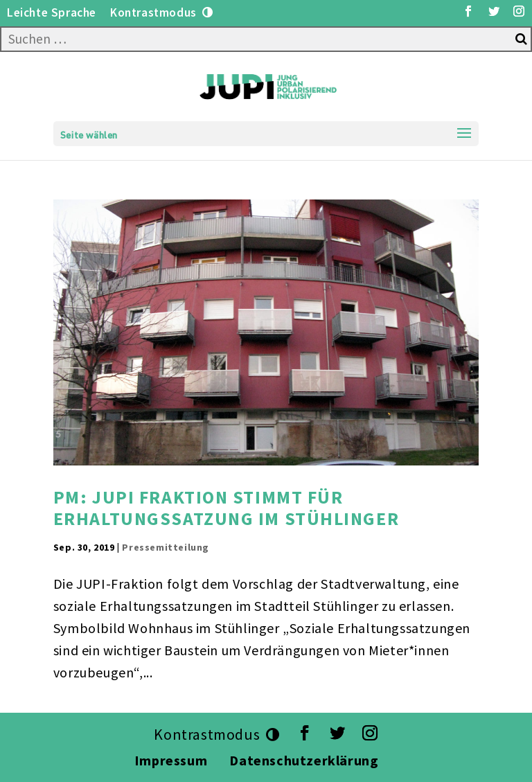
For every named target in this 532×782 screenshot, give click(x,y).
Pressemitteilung (166, 547)
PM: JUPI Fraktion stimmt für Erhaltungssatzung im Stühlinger (226, 508)
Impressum (171, 760)
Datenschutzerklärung (305, 760)
